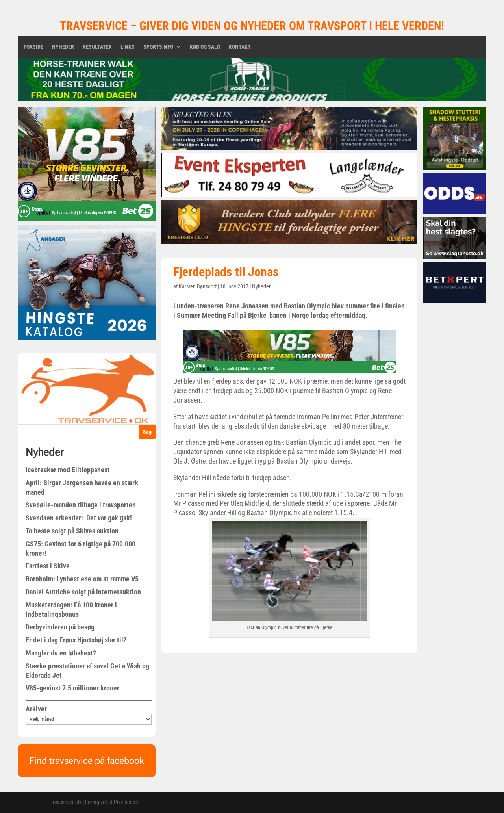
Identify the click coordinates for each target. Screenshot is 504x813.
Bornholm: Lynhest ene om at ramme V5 (82, 579)
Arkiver (36, 709)
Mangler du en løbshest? (61, 653)
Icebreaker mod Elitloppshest (68, 470)
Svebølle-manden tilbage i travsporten (81, 505)
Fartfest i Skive (48, 566)
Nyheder (63, 47)
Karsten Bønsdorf (198, 286)
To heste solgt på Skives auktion (72, 531)
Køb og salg (205, 47)
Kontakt (240, 47)
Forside (33, 47)
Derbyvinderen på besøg (60, 627)
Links (128, 47)
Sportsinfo (158, 47)
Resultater (97, 47)
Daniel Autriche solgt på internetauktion (83, 592)
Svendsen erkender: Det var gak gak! (79, 518)
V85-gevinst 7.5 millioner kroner (72, 688)
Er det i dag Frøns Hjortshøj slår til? (76, 640)
